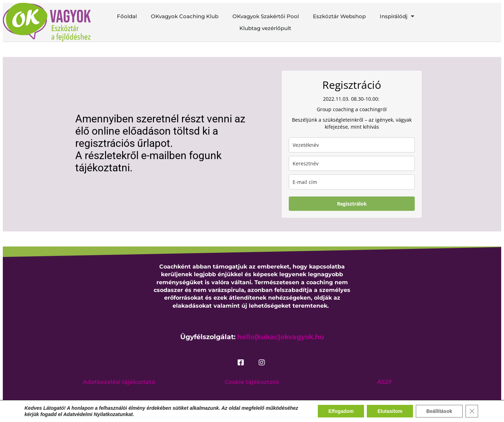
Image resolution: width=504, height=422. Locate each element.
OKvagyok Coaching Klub (185, 16)
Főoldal (127, 16)
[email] (352, 182)
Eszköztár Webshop (339, 16)
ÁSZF (385, 382)
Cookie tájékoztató (252, 382)
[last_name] (352, 145)
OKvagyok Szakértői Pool (266, 16)
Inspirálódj (397, 16)
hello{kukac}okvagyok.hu (281, 337)
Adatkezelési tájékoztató (119, 382)
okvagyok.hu (236, 402)
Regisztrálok (352, 204)
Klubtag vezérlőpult (265, 28)
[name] (352, 163)
